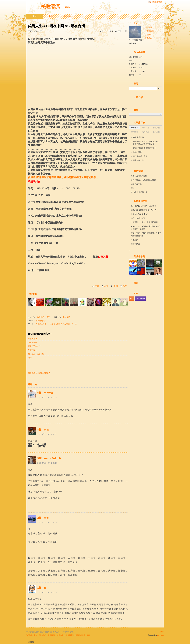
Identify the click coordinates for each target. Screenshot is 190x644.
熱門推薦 (156, 132)
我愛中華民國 (138, 137)
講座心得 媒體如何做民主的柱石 (144, 210)
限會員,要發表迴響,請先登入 (39, 373)
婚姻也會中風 (136, 184)
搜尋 (159, 88)
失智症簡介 (32, 350)
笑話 (48, 317)
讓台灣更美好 (41, 321)
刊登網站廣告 (32, 635)
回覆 (97, 286)
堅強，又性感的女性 (139, 176)
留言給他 (148, 38)
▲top (162, 632)
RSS (132, 298)
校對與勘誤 (135, 244)
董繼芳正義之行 (34, 346)
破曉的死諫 (32, 339)
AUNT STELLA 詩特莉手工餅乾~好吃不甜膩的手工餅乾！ (146, 228)
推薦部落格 (149, 31)
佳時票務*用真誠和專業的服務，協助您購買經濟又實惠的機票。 (63, 177)
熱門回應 (146, 132)
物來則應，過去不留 (36, 354)
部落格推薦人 (140, 257)
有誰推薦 (32, 294)
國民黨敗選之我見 (140, 156)
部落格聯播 (140, 298)
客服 (89, 635)
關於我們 (42, 635)
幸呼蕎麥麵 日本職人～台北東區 (144, 206)
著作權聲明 (70, 635)
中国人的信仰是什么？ (140, 214)
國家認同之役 (138, 160)
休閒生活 (40, 317)
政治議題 (67, 317)
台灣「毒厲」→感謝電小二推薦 (143, 180)
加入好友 (148, 27)
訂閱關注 (148, 35)
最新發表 (135, 128)
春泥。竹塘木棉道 (138, 218)
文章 (35, 16)
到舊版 (67, 7)
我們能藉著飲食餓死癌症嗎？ (145, 148)
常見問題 (51, 635)
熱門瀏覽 (135, 132)
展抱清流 (51, 6)
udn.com (160, 635)
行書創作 (134, 240)
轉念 (133, 188)
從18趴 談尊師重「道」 (140, 192)
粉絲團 (31, 642)
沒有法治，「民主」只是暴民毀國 (144, 222)
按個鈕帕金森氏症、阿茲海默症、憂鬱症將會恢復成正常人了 (146, 143)
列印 (125, 286)
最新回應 (146, 128)
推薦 (106, 286)
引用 (116, 286)
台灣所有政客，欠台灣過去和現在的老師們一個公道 (56, 324)
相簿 (51, 16)
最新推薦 (156, 128)
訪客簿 (68, 16)
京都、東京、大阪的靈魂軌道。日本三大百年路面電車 (146, 235)
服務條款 (60, 635)
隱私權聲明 (81, 635)
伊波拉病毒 (32, 342)
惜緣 (30, 358)
